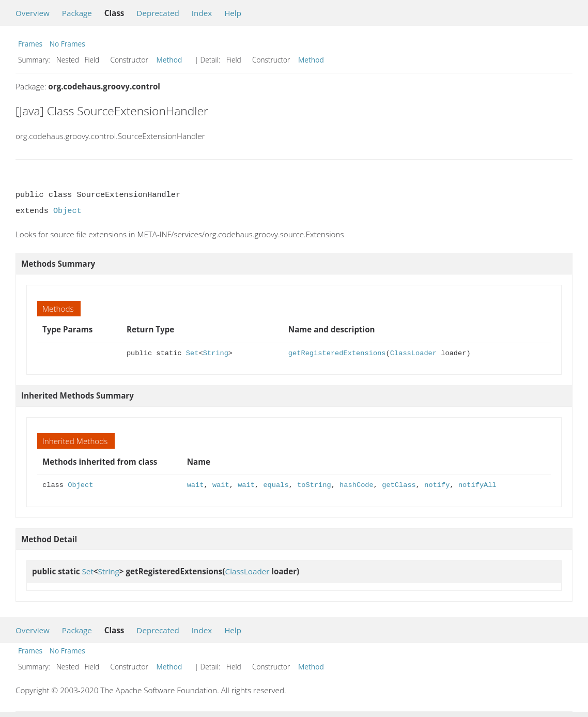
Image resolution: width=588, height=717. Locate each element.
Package (77, 13)
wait (196, 485)
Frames (30, 44)
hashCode (357, 485)
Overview (33, 13)
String (216, 353)
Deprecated (158, 13)
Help (233, 13)
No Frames (67, 44)
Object (67, 211)
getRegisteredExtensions (337, 353)
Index (202, 13)
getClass (399, 485)
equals (276, 485)
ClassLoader (413, 353)
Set (192, 353)
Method (169, 60)
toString (314, 485)
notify (437, 485)
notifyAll (477, 485)
